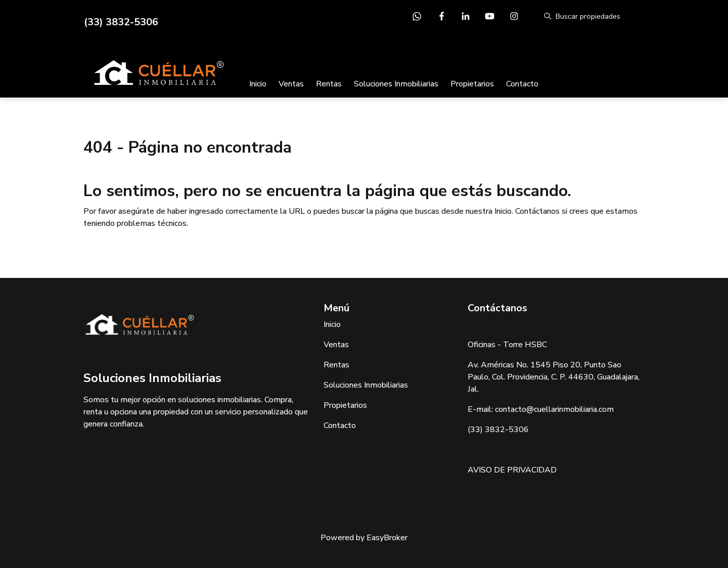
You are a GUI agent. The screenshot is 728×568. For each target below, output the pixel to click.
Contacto (522, 84)
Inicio (258, 84)
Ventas (291, 84)
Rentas (329, 84)
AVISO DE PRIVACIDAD (512, 470)
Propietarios (472, 84)
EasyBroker (387, 538)
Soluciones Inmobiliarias (396, 84)
